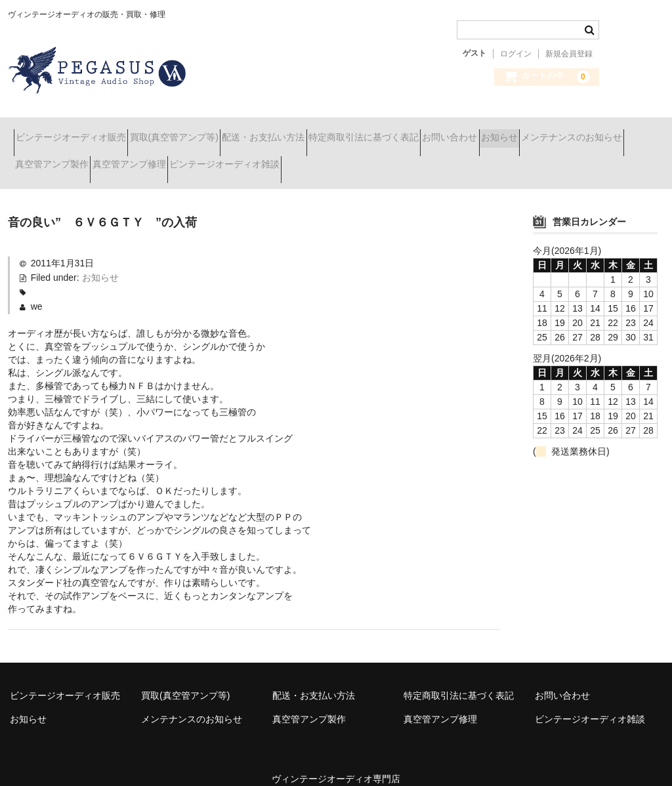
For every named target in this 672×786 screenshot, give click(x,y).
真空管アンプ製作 (186, 159)
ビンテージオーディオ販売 (77, 131)
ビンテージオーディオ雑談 (405, 159)
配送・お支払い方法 (316, 131)
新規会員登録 (569, 54)
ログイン (516, 54)
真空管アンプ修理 (286, 159)
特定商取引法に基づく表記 (439, 131)
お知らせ (621, 131)
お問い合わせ (549, 131)
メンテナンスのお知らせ (72, 159)
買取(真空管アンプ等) (203, 131)
